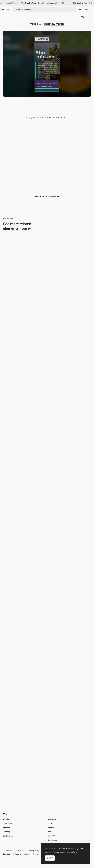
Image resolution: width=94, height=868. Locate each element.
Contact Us (53, 840)
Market (51, 827)
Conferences (8, 836)
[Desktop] (24, 140)
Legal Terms (21, 850)
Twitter (35, 854)
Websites (7, 819)
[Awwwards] (8, 9)
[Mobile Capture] (47, 269)
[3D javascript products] (24, 174)
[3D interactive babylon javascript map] (70, 140)
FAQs (50, 832)
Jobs (50, 823)
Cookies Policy (8, 850)
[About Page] (47, 408)
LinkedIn (27, 854)
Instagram (17, 854)
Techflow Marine (54, 24)
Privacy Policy (34, 850)
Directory (7, 832)
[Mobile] (47, 617)
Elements (7, 827)
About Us (52, 836)
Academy (52, 819)
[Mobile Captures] (47, 338)
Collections (7, 823)
